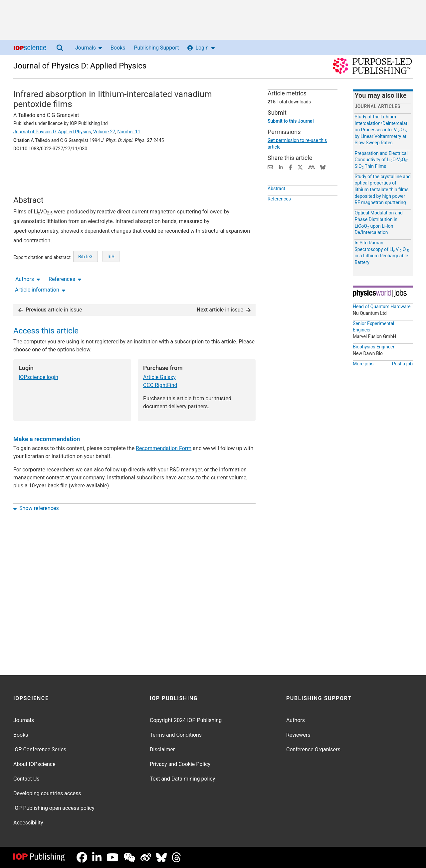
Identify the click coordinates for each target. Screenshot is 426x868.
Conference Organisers (313, 749)
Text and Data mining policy (182, 779)
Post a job (402, 364)
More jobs (363, 364)
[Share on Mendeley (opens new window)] (312, 167)
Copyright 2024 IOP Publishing (186, 720)
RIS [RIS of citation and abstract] (111, 266)
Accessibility (28, 823)
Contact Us (26, 779)
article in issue (50, 289)
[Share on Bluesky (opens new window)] (323, 167)
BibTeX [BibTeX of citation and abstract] (86, 266)
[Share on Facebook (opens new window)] (291, 167)
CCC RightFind (160, 365)
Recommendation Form (164, 428)
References (65, 167)
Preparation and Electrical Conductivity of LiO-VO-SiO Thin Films (381, 160)
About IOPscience (34, 764)
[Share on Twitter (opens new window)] (300, 167)
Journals (89, 48)
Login (201, 48)
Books (118, 48)
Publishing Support (156, 48)
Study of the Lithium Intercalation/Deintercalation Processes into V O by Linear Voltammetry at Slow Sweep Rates (381, 130)
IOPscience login (38, 357)
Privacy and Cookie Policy (180, 764)
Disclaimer (162, 749)
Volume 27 (104, 132)
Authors (28, 167)
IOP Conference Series (40, 749)
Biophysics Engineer (374, 347)
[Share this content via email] (270, 167)
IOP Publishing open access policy (54, 808)
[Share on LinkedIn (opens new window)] (281, 167)
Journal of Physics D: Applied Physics (80, 66)
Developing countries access (47, 793)
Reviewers (298, 735)
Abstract (276, 188)
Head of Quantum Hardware (382, 307)
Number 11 (129, 132)
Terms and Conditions (176, 735)
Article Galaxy (159, 357)
